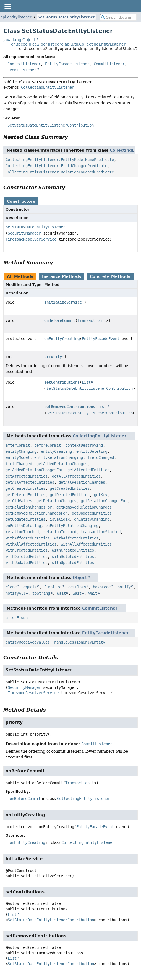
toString (41, 593)
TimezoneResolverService (31, 239)
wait (61, 593)
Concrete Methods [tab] (110, 276)
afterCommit (18, 445)
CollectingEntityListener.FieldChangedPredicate (56, 166)
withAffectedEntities (28, 538)
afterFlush (17, 618)
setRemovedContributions (70, 407)
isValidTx (60, 519)
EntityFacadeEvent (101, 339)
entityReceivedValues (28, 642)
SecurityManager (24, 233)
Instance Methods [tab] (62, 276)
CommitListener (109, 64)
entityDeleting (92, 451)
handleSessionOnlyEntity (80, 642)
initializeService (63, 302)
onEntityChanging (92, 519)
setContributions (62, 382)
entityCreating (56, 451)
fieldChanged (101, 457)
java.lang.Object (19, 40)
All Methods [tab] (20, 276)
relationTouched (22, 532)
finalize (53, 587)
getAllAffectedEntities (76, 476)
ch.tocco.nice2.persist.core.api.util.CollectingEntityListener (68, 44)
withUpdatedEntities (27, 563)
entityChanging (21, 451)
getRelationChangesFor (104, 501)
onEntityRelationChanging (72, 526)
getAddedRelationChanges (62, 464)
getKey (101, 495)
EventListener (22, 70)
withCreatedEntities (27, 550)
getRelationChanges (56, 501)
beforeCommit (48, 445)
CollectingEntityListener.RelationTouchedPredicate (60, 172)
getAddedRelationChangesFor (34, 470)
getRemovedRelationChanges (84, 507)
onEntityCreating (62, 339)
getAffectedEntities (88, 470)
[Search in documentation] (118, 17)
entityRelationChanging (59, 457)
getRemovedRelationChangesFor (36, 513)
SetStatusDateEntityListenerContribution (90, 388)
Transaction (90, 320)
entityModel (18, 457)
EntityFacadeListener (67, 64)
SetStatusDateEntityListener (66, 17)
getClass (77, 587)
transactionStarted (101, 532)
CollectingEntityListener (48, 87)
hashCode (102, 587)
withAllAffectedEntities (31, 544)
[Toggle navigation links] (7, 6)
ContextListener (24, 64)
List (86, 382)
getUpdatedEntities (92, 513)
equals (30, 587)
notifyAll (15, 593)
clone (11, 587)
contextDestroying (84, 445)
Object (80, 578)
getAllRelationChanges (82, 482)
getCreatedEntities (25, 488)
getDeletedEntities (25, 495)
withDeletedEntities (27, 557)
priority (53, 357)
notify (124, 587)
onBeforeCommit (60, 320)
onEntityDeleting (23, 526)
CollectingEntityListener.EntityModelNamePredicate (60, 160)
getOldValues (19, 501)
